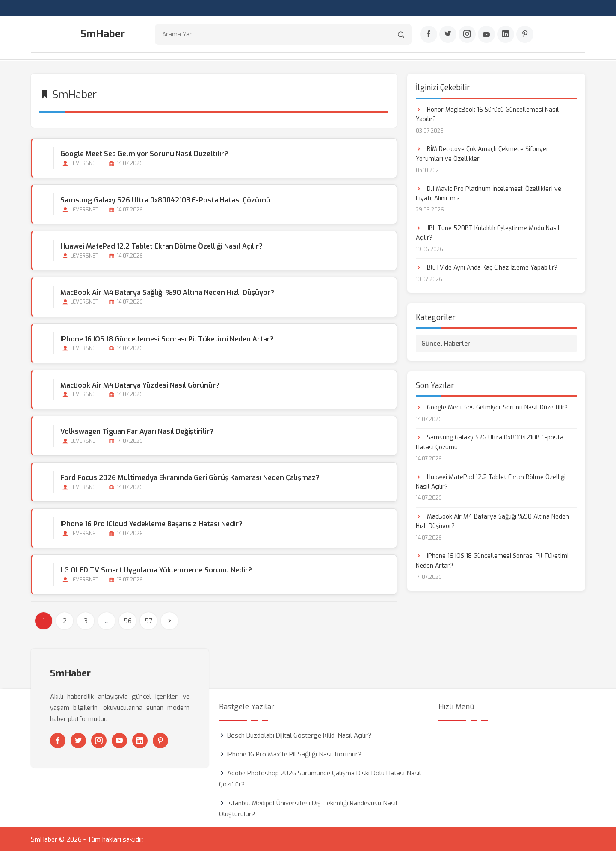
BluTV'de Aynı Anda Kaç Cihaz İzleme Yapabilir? (487, 268)
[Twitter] (448, 35)
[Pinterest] (525, 35)
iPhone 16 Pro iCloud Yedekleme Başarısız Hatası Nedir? (151, 524)
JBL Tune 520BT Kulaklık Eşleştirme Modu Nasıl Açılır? (488, 233)
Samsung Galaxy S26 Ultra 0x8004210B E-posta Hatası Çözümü (165, 200)
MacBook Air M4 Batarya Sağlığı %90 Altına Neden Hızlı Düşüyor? (167, 292)
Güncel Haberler (446, 343)
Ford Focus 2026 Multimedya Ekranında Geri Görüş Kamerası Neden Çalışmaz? (190, 477)
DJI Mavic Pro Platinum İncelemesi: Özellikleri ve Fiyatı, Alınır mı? (489, 193)
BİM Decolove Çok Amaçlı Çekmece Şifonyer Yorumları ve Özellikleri (482, 153)
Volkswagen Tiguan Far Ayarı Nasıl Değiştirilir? (137, 431)
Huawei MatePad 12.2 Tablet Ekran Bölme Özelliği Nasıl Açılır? (161, 246)
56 (128, 620)
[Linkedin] (506, 35)
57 (148, 620)
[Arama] (401, 34)
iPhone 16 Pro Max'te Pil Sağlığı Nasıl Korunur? (294, 754)
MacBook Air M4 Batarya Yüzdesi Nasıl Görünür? (140, 385)
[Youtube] (486, 35)
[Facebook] (429, 35)
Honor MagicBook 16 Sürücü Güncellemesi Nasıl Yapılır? (487, 114)
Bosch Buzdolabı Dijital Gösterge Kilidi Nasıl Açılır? (299, 735)
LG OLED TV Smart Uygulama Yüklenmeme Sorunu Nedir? (156, 570)
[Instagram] (467, 35)
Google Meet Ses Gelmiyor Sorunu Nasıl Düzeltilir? (144, 153)
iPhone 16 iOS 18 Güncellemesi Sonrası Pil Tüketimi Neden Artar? (167, 339)
